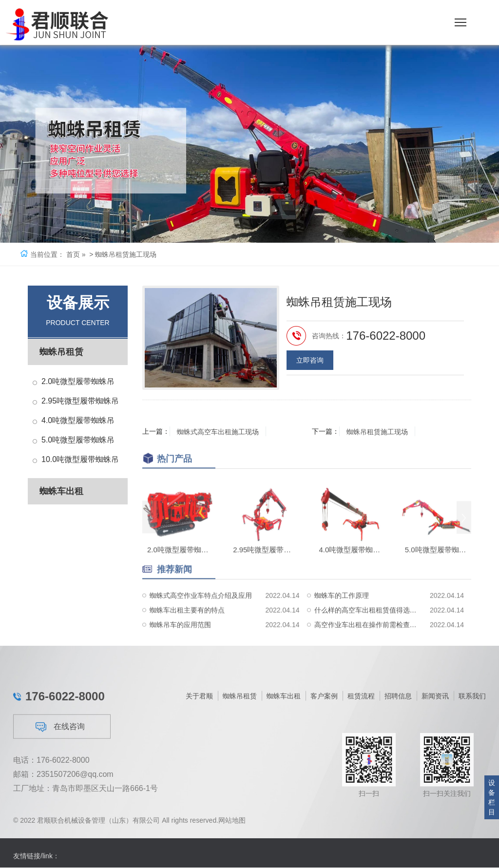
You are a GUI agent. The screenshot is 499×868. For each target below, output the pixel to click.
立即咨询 (310, 364)
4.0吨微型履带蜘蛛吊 (78, 420)
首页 (73, 254)
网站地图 (232, 825)
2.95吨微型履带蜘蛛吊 (80, 401)
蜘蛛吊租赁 (61, 352)
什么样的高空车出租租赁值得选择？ (367, 629)
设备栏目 (492, 797)
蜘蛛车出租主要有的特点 (187, 629)
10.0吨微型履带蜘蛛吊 (80, 459)
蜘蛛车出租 (61, 491)
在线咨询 (60, 779)
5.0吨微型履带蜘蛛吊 (78, 440)
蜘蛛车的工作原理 (342, 615)
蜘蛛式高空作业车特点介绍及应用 (201, 615)
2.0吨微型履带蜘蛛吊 (78, 381)
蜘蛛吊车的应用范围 (180, 644)
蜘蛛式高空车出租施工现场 (218, 431)
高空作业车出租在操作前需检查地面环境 (367, 644)
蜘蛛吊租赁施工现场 (378, 431)
